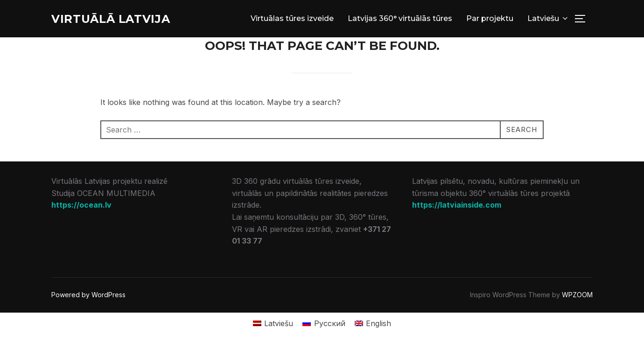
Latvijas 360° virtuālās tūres (400, 19)
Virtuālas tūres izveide (292, 19)
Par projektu (490, 19)
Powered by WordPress (88, 296)
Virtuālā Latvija (116, 19)
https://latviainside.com (457, 206)
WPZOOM (577, 296)
